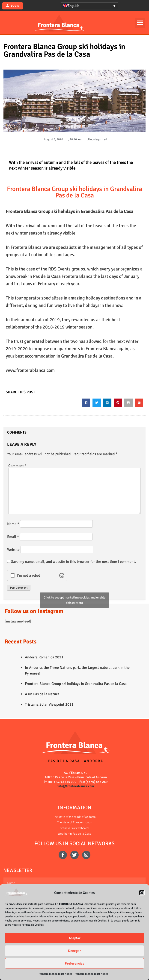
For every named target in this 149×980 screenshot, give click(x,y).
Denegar (74, 951)
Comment (17, 466)
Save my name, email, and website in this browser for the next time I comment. (73, 562)
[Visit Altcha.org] (62, 575)
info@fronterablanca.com (76, 786)
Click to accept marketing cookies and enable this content (74, 600)
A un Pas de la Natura (42, 694)
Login (15, 6)
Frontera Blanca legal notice (55, 974)
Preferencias (74, 963)
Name (13, 524)
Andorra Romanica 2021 (44, 657)
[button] (142, 893)
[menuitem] (89, 6)
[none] (89, 6)
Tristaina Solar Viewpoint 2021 (49, 704)
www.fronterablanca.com (30, 370)
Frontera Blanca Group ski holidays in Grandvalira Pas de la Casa (76, 684)
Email (13, 537)
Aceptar (75, 938)
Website (13, 550)
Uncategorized (98, 139)
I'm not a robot (29, 575)
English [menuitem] (73, 6)
